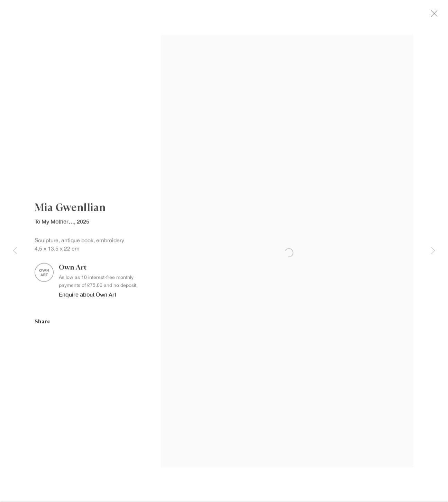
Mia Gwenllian (70, 212)
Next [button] (433, 251)
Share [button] (42, 325)
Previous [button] (15, 251)
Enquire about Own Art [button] (88, 299)
